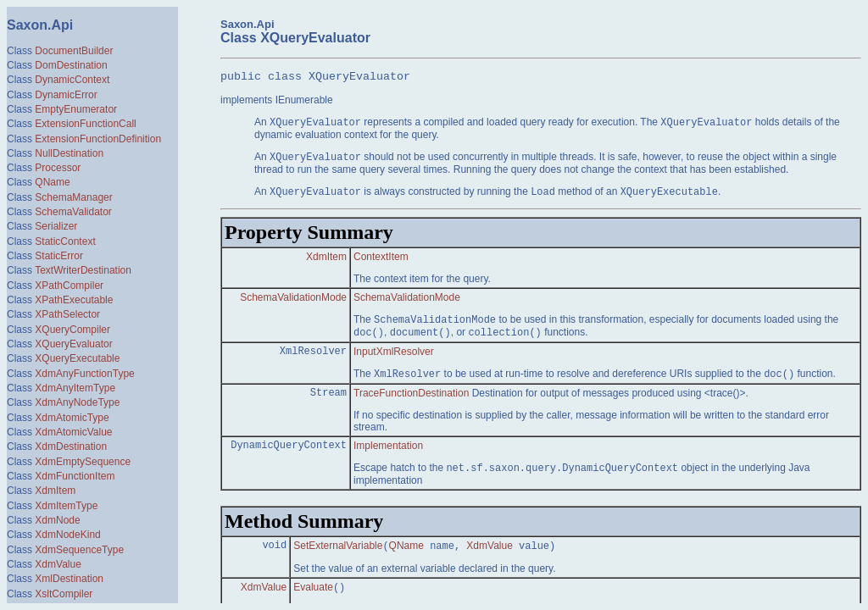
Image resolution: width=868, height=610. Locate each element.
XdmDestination (71, 446)
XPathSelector (67, 314)
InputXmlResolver (394, 363)
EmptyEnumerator (76, 109)
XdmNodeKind (67, 535)
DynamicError (66, 95)
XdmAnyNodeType (77, 402)
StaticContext (65, 241)
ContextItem (381, 264)
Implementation (388, 458)
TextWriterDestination (83, 270)
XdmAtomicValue (73, 432)
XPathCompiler (69, 286)
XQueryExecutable (77, 358)
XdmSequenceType (79, 550)
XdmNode (57, 520)
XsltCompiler (64, 594)
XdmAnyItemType (75, 388)
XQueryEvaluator (73, 344)
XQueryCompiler (72, 330)
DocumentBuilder (74, 51)
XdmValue (58, 564)
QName (52, 182)
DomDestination (71, 65)
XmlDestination (69, 579)
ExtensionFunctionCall (85, 124)
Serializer (56, 226)
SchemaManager (73, 197)
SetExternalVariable (338, 562)
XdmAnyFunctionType (84, 374)
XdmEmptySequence (83, 462)
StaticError (59, 256)
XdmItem (55, 491)
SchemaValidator (73, 212)
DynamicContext (72, 80)
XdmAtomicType (72, 418)
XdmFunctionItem (75, 476)
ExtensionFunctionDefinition (98, 139)
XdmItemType (66, 506)
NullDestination (69, 153)
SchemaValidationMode (293, 307)
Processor (58, 168)
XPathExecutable (74, 300)
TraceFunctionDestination (411, 406)
